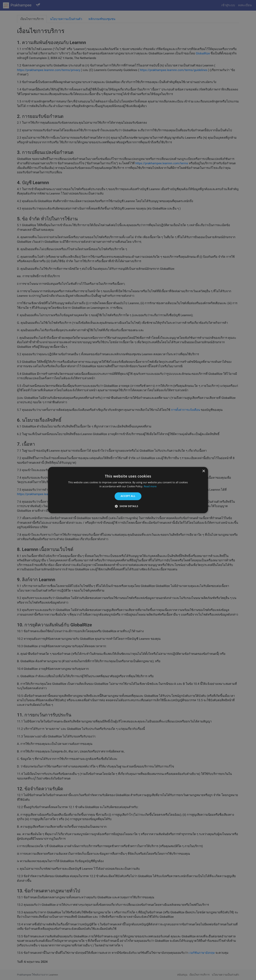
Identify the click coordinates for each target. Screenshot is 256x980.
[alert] (128, 490)
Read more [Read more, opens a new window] (150, 486)
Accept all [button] (128, 496)
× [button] (203, 471)
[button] (128, 506)
